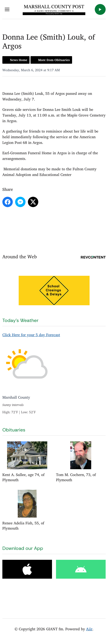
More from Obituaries (54, 60)
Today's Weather (20, 320)
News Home (19, 60)
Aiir (89, 629)
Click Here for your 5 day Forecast (31, 335)
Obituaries (14, 430)
